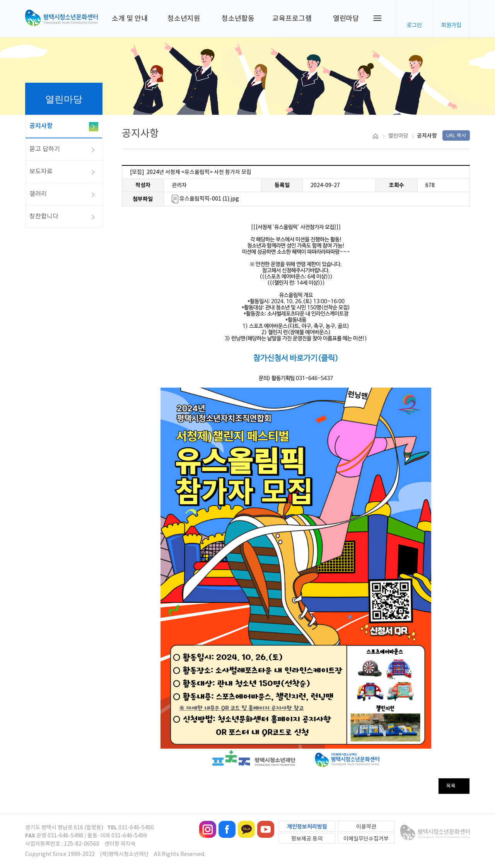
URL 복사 (456, 135)
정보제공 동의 (307, 839)
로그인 (414, 25)
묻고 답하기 (45, 149)
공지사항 (41, 126)
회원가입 (451, 25)
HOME (375, 136)
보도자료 (41, 171)
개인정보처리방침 (307, 827)
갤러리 (38, 194)
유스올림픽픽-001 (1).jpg (205, 199)
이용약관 (366, 827)
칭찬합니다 (44, 216)
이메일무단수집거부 (366, 839)
